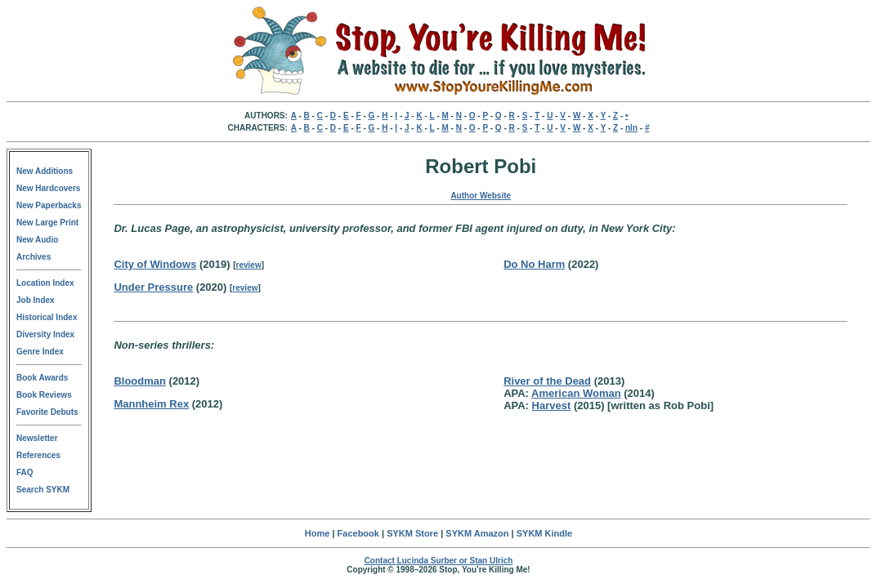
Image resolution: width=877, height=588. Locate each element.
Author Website (481, 196)
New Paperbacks (49, 205)
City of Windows (155, 264)
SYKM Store (412, 533)
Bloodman (140, 381)
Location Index (45, 283)
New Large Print (47, 223)
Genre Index (40, 352)
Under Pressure (153, 287)
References (38, 455)
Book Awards (42, 378)
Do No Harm (534, 264)
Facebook (358, 533)
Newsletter (37, 438)
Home (318, 533)
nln (631, 128)
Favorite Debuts (47, 412)
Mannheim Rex (151, 404)
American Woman (576, 393)
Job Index (36, 300)
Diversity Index (45, 334)
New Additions (45, 171)
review (249, 265)
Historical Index (47, 317)
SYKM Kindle (544, 533)
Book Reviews (44, 395)
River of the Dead (547, 381)
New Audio (37, 240)
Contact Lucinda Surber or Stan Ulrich (439, 561)
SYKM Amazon (477, 533)
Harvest (552, 405)
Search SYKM (43, 490)
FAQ (25, 472)
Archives (34, 257)
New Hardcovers (48, 188)
